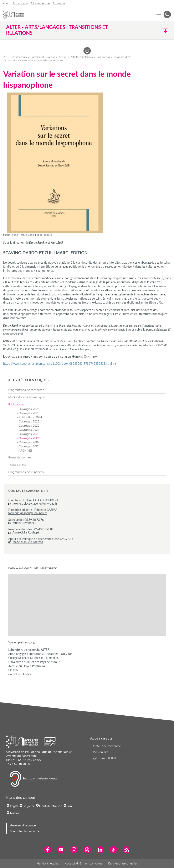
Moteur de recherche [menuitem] (107, 746)
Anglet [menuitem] (14, 806)
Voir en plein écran (20, 642)
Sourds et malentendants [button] (33, 779)
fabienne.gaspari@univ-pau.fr (27, 513)
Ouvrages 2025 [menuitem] (29, 413)
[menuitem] (87, 390)
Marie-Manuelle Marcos (28, 542)
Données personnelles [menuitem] (123, 863)
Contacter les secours (24, 831)
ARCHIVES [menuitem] (26, 451)
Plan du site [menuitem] (101, 752)
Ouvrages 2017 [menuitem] (29, 446)
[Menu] (159, 14)
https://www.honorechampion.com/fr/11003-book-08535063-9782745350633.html (57, 364)
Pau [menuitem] (69, 806)
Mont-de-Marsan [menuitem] (51, 806)
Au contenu (20, 3)
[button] (151, 30)
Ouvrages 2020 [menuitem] (29, 434)
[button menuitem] (167, 14)
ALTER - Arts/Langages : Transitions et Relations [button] (57, 30)
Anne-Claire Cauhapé (26, 532)
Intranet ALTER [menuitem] (104, 758)
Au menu (59, 3)
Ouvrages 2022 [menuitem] (29, 426)
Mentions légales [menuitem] (48, 863)
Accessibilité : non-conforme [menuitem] (84, 863)
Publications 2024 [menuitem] (30, 417)
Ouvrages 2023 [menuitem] (29, 421)
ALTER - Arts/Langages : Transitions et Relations (29, 57)
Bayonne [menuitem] (29, 806)
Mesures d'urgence (23, 825)
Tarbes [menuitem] (14, 813)
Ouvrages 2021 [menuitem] (29, 430)
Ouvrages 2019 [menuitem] (29, 438)
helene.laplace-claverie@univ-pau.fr (35, 503)
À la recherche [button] (40, 3)
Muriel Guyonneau (24, 523)
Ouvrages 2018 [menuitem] (29, 442)
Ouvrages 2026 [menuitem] (29, 409)
